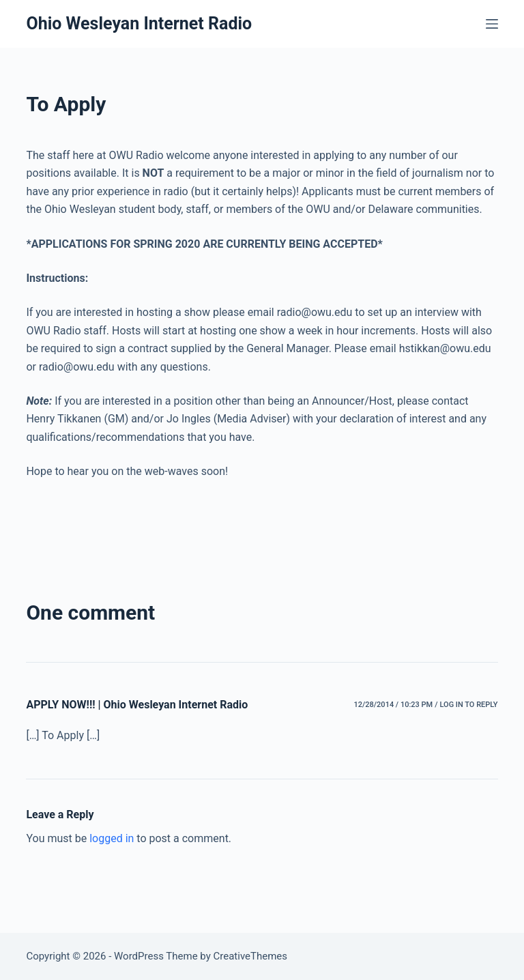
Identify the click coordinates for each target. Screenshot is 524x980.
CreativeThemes (251, 956)
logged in (112, 838)
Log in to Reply (468, 705)
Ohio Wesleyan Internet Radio (139, 24)
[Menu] (492, 24)
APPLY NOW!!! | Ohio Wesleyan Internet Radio (137, 705)
